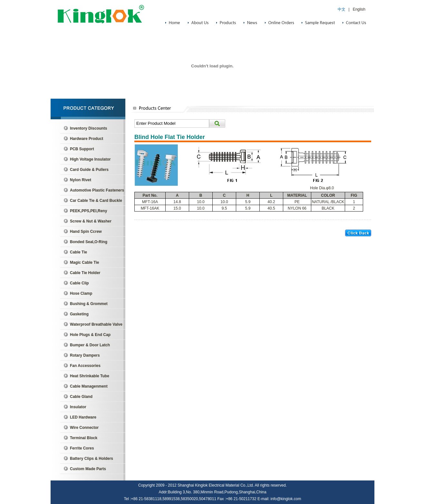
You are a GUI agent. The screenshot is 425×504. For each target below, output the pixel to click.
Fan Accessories (85, 366)
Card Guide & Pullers (89, 170)
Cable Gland (81, 397)
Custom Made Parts (88, 469)
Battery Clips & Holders (92, 459)
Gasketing (79, 314)
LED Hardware (83, 417)
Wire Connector (84, 428)
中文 (342, 9)
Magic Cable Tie (84, 262)
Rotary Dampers (85, 355)
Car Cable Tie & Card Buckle (96, 201)
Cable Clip (79, 283)
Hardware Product (87, 139)
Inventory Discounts (88, 128)
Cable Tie (78, 252)
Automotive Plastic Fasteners (97, 190)
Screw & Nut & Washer (91, 221)
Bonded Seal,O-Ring (89, 242)
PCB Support (82, 149)
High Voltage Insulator (90, 159)
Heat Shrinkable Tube (90, 376)
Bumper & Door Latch (90, 345)
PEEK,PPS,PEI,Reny (88, 211)
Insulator (78, 407)
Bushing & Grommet (89, 304)
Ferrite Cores (82, 448)
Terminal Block (84, 438)
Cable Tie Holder (85, 273)
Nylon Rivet (81, 180)
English (359, 9)
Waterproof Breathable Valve (96, 324)
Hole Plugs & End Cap (90, 335)
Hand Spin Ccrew (86, 232)
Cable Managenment (89, 386)
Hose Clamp (81, 293)
